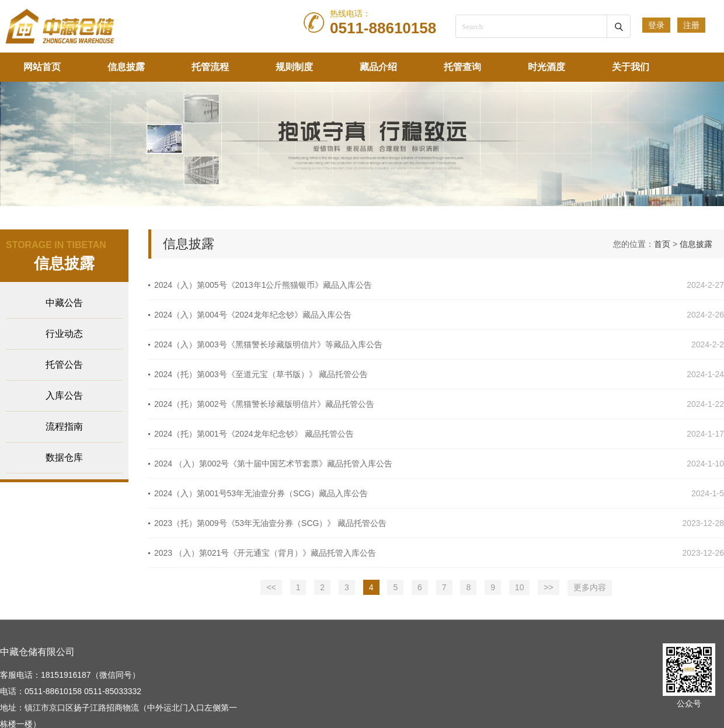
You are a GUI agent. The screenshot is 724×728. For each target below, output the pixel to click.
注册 (691, 25)
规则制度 (294, 67)
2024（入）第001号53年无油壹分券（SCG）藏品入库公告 (261, 493)
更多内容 (590, 587)
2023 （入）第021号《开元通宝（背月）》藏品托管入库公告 (265, 553)
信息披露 (126, 67)
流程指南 (64, 426)
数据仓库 (64, 457)
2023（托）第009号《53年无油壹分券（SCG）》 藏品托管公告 (270, 523)
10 (520, 587)
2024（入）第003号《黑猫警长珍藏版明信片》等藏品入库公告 (268, 344)
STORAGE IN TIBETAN (56, 245)
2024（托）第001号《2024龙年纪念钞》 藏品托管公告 (254, 434)
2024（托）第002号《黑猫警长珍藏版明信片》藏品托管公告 (264, 404)
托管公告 (64, 365)
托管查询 (462, 67)
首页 (662, 244)
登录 (656, 25)
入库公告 (64, 396)
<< (271, 587)
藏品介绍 (378, 67)
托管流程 (210, 67)
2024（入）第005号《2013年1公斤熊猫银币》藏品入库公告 (263, 285)
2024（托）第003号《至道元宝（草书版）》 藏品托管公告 (261, 374)
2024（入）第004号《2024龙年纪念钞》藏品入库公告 (253, 315)
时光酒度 (547, 67)
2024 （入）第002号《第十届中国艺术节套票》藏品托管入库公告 (273, 464)
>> (548, 587)
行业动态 (64, 334)
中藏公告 (64, 303)
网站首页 (42, 67)
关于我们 (631, 67)
